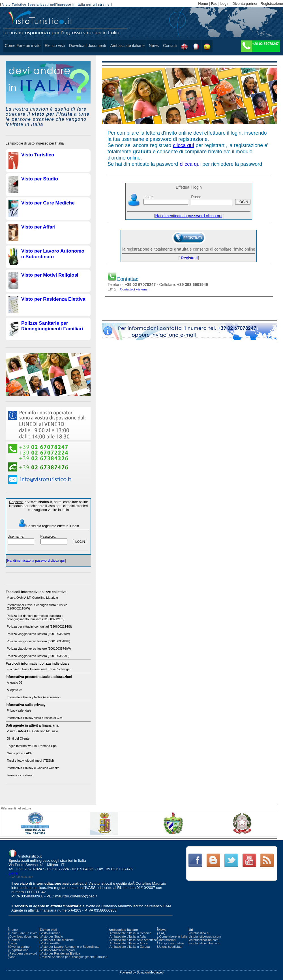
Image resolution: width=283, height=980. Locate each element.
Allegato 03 (15, 682)
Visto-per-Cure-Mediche (57, 940)
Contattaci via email (135, 289)
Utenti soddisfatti (171, 947)
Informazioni (168, 940)
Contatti (170, 46)
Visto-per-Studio (52, 936)
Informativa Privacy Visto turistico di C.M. (35, 718)
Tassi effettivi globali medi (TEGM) (30, 761)
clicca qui (183, 145)
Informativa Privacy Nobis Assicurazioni (34, 697)
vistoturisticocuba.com (204, 943)
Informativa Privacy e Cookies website (33, 768)
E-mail (14, 873)
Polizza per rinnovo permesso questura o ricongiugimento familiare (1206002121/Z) (36, 617)
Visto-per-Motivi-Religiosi (58, 950)
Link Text (195, 861)
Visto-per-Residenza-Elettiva (60, 953)
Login (225, 4)
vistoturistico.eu (200, 933)
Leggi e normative (171, 943)
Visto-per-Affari (51, 943)
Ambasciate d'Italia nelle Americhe (133, 940)
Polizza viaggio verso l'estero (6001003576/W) (39, 649)
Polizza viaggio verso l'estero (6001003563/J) (38, 656)
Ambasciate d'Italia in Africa (128, 943)
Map (12, 957)
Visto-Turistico (51, 933)
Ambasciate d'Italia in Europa (130, 947)
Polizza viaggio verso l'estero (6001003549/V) (38, 634)
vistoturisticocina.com (204, 940)
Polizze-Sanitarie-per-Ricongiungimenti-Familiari (74, 957)
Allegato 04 (15, 690)
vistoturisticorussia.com (205, 936)
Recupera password (23, 953)
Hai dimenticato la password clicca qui (36, 561)
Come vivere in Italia (173, 936)
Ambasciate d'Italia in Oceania (130, 933)
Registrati (16, 502)
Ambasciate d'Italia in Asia (127, 936)
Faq (214, 4)
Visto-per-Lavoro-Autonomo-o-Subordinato (70, 947)
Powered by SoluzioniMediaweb (141, 972)
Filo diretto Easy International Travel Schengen (39, 669)
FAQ (162, 933)
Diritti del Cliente (18, 738)
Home (203, 4)
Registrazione (272, 4)
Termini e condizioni (21, 775)
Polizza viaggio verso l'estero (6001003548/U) (38, 641)
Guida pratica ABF (19, 753)
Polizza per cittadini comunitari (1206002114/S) (39, 626)
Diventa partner (245, 4)
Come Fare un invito (23, 46)
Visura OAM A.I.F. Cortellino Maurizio (32, 598)
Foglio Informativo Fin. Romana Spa (32, 746)
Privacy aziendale (19, 710)
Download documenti (88, 46)
